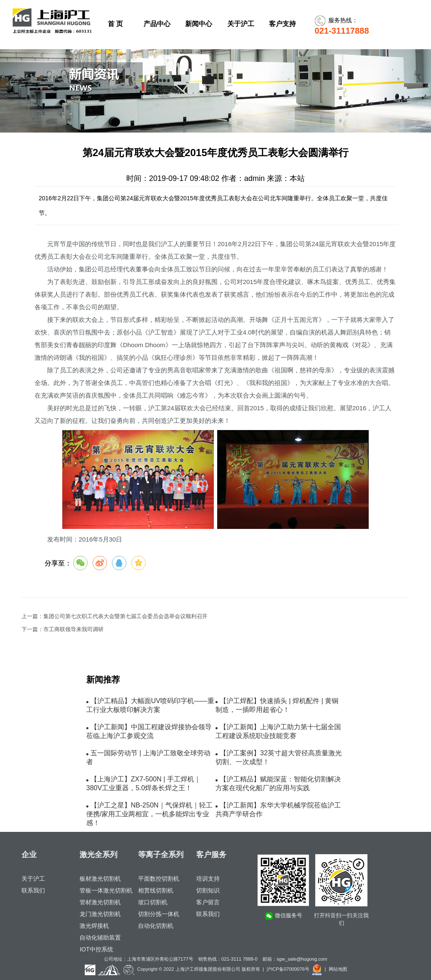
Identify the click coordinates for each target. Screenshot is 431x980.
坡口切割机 (153, 902)
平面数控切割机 (159, 879)
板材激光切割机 (100, 879)
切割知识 (208, 890)
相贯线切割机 (156, 890)
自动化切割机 (156, 926)
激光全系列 (98, 855)
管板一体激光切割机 (106, 890)
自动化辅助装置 (100, 938)
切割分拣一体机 (159, 914)
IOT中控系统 (96, 949)
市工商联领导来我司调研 (73, 629)
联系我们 (33, 890)
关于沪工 (33, 879)
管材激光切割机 (100, 902)
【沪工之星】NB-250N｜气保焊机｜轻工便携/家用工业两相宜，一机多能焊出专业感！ (149, 814)
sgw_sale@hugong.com (302, 959)
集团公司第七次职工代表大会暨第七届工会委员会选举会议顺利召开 (125, 616)
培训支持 (208, 879)
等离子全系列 (161, 855)
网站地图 (338, 969)
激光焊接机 (94, 926)
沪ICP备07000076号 (288, 969)
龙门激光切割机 (100, 914)
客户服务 (211, 855)
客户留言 (208, 902)
